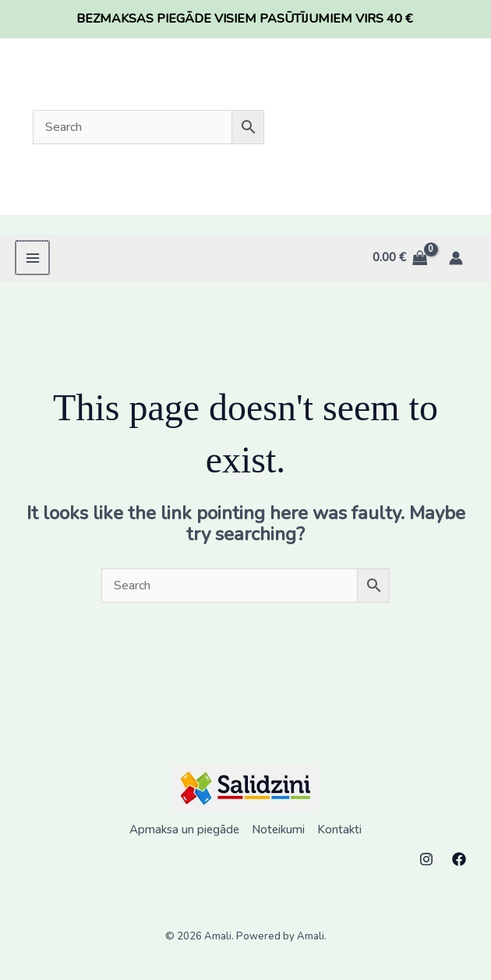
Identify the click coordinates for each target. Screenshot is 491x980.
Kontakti (339, 830)
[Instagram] (426, 859)
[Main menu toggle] (32, 258)
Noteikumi (278, 830)
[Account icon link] (456, 258)
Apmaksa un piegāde (184, 830)
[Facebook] (459, 859)
